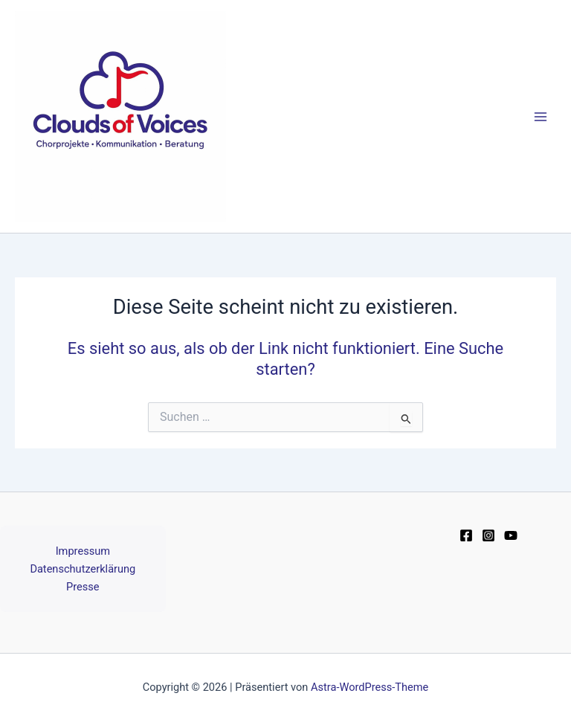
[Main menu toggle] (541, 117)
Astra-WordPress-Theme (370, 687)
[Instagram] (488, 535)
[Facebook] (466, 535)
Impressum (83, 551)
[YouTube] (511, 535)
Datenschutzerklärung (83, 569)
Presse (83, 587)
